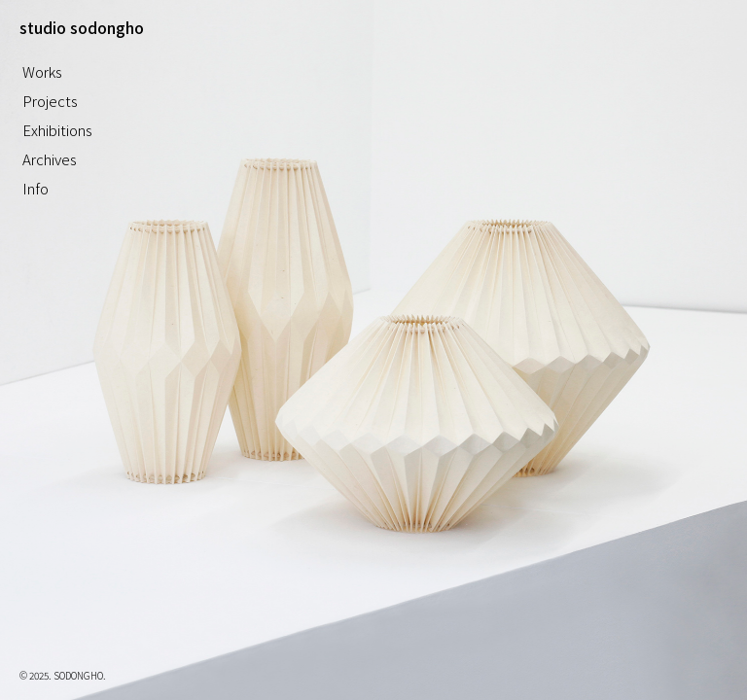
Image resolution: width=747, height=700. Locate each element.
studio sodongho (82, 27)
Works (42, 71)
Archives (50, 159)
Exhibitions (57, 130)
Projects (50, 101)
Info (36, 188)
